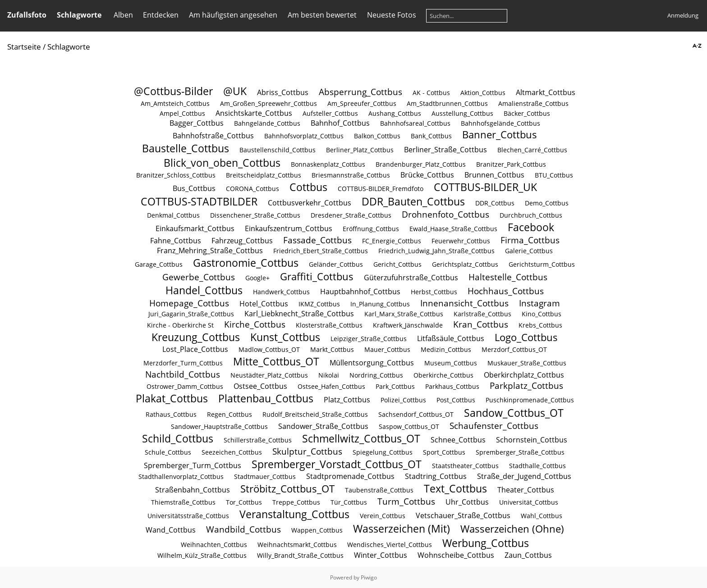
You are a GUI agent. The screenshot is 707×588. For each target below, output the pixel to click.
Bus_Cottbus (194, 188)
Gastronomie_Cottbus (246, 263)
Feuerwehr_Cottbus (461, 241)
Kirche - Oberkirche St (180, 325)
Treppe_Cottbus (296, 502)
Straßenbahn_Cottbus (193, 490)
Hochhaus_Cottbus (506, 291)
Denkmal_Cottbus (173, 215)
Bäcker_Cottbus (527, 113)
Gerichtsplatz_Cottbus (465, 264)
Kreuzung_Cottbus (196, 337)
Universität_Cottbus (529, 502)
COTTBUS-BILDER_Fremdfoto (381, 189)
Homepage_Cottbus (189, 303)
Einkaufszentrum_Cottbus (289, 228)
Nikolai (329, 375)
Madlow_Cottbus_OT (269, 349)
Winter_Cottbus (381, 555)
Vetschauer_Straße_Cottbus (463, 515)
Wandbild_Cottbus (243, 529)
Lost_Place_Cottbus (195, 349)
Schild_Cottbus (178, 438)
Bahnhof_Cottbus (340, 123)
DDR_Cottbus (495, 203)
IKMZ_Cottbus (319, 304)
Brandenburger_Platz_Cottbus (421, 164)
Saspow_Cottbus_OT (409, 426)
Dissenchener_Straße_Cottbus (255, 215)
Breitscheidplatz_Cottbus (264, 175)
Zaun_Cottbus (528, 555)
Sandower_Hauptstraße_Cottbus (219, 426)
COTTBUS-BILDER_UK (485, 187)
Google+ (257, 278)
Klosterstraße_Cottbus (329, 325)
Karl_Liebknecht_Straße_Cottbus (299, 314)
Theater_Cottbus (526, 490)
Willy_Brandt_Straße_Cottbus (300, 555)
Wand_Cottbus (171, 530)
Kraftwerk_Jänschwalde (408, 325)
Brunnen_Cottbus (494, 175)
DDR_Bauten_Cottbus (413, 201)
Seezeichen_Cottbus (232, 452)
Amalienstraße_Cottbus (533, 103)
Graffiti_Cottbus (317, 276)
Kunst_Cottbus (285, 337)
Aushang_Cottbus (395, 113)
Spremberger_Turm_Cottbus (193, 465)
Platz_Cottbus (347, 400)
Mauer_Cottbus (387, 349)
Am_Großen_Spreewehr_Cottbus (269, 103)
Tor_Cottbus (244, 502)
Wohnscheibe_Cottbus (456, 555)
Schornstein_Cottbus (532, 440)
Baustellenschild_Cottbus (278, 150)
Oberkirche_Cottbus (443, 375)
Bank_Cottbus (431, 136)
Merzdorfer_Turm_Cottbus (183, 363)
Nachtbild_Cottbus (183, 374)
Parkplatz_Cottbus (526, 385)
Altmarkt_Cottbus (546, 92)
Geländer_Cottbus (336, 264)
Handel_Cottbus (204, 290)
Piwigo (369, 577)
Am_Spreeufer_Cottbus (362, 103)
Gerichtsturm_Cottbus (542, 264)
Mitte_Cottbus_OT (276, 361)
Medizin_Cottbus (446, 349)
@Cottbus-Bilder (173, 91)
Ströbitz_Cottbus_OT (287, 489)
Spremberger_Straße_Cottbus (520, 452)
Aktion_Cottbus (483, 93)
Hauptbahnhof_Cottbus (360, 292)
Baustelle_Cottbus (186, 148)
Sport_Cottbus (444, 452)
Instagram (539, 303)
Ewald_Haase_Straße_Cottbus (453, 229)
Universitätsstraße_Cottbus (188, 516)
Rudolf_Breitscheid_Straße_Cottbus (315, 414)
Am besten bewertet (322, 15)
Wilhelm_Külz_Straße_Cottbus (202, 555)
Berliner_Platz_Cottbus (360, 150)
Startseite (24, 47)
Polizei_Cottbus (403, 400)
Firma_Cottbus (530, 240)
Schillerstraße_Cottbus (258, 440)
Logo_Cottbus (526, 337)
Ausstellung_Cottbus (462, 113)
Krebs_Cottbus (540, 325)
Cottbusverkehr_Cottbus (310, 203)
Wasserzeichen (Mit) (402, 529)
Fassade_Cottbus (317, 240)
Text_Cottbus (455, 488)
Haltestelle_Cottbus (508, 277)
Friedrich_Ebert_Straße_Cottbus (321, 251)
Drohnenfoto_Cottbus (445, 214)
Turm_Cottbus (406, 501)
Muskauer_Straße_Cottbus (527, 363)
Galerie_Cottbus (529, 251)
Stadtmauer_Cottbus (265, 476)
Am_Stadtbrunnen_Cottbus (447, 103)
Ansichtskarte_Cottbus (254, 113)
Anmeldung (683, 15)
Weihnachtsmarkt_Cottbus (297, 545)
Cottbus (308, 187)
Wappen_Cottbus (317, 530)
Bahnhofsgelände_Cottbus (500, 123)
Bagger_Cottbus (197, 123)
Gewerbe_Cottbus (199, 277)
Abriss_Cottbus (283, 92)
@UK (235, 91)
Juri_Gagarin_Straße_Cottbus (191, 314)
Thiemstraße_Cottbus (183, 502)
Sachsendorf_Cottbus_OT (416, 414)
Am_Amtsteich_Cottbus (175, 103)
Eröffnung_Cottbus (371, 229)
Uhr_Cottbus (467, 502)
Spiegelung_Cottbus (383, 452)
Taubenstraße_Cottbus (379, 490)
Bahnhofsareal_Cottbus (415, 123)
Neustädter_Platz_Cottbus (269, 375)
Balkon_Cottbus (377, 136)
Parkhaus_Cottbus (452, 386)
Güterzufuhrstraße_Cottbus (411, 278)
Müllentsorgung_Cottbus (372, 363)
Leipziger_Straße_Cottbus (369, 339)
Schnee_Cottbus (458, 440)
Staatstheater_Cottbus (465, 466)
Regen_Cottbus (230, 414)
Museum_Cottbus (451, 363)
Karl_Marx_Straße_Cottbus (404, 314)
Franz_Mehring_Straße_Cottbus (210, 251)
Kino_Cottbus (542, 314)
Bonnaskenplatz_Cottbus (328, 164)
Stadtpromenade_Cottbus (350, 476)
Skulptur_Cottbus (307, 451)
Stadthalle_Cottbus (537, 466)
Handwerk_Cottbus (281, 292)
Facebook (531, 227)
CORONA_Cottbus (252, 189)
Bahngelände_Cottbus (267, 123)
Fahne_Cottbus (176, 241)
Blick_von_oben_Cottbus (222, 163)
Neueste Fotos (392, 15)
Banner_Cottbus (500, 134)
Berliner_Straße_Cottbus (445, 150)
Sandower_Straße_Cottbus (323, 426)
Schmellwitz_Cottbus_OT (361, 438)
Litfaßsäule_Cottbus (451, 338)
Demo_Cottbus (547, 203)
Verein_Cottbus (383, 516)
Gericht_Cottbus (397, 264)
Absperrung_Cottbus (360, 92)
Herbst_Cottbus (434, 292)
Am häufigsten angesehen (233, 15)
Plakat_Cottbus (172, 398)
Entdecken (161, 15)
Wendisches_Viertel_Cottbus (390, 545)
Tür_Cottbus (349, 502)
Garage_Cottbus (159, 264)
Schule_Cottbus (168, 452)
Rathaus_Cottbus (171, 414)
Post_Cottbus (456, 400)
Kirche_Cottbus (255, 324)
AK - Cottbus (431, 93)
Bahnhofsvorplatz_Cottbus (304, 136)
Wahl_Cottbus (542, 516)
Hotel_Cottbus (264, 304)
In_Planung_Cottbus (380, 304)
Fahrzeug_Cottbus (242, 241)
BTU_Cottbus (554, 175)
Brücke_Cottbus (427, 175)
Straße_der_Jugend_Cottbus (524, 476)
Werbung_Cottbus (486, 543)
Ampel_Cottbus (182, 113)
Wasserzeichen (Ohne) (512, 529)
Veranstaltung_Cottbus (294, 514)
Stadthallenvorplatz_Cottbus (181, 476)
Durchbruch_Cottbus (531, 215)
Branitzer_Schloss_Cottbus (176, 175)
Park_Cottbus (395, 386)
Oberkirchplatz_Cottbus (524, 375)
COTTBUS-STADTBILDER (199, 201)
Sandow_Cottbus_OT (514, 413)
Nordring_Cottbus (376, 375)
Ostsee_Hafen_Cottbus (331, 386)
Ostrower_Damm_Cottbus (185, 386)
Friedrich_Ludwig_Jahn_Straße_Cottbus (436, 251)
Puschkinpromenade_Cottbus (530, 400)
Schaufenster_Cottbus (494, 426)
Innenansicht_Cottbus (464, 303)
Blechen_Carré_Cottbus (532, 150)
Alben (123, 15)
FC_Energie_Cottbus (392, 241)
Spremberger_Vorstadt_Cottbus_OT (337, 464)
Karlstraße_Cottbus (482, 314)
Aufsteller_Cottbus (330, 113)
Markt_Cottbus (332, 349)
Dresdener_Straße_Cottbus (351, 215)
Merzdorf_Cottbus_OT (514, 349)
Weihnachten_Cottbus (214, 545)
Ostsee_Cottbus (260, 386)
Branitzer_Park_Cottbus (511, 164)
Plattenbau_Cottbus (266, 398)
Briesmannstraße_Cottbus (351, 175)
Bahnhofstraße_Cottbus (213, 136)
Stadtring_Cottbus (436, 476)
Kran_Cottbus (481, 324)
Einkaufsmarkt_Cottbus (195, 228)
